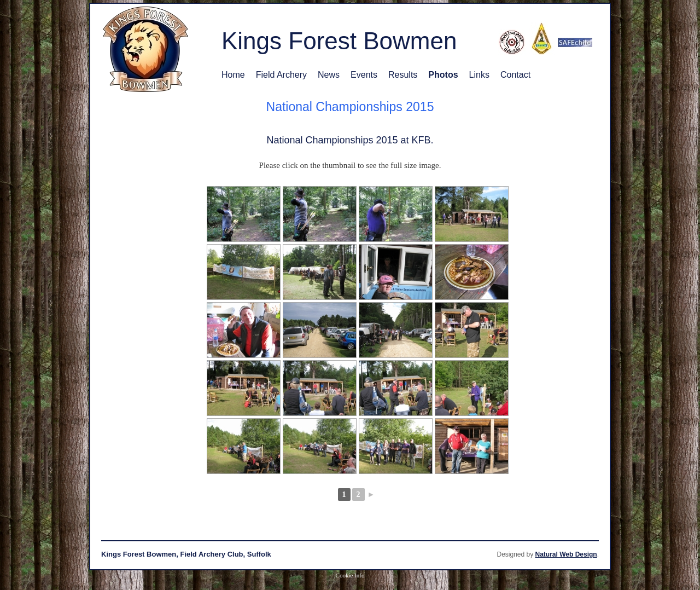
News (329, 75)
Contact (515, 75)
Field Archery (281, 75)
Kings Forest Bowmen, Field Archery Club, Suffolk (186, 554)
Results (403, 75)
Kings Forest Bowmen (339, 41)
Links (479, 75)
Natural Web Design (566, 554)
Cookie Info (350, 575)
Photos (443, 75)
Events (364, 75)
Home (233, 75)
